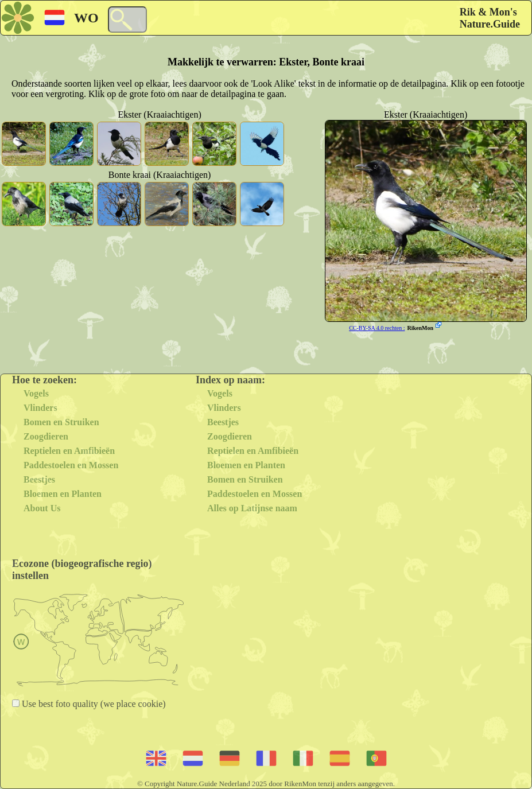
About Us (42, 508)
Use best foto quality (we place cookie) (93, 704)
